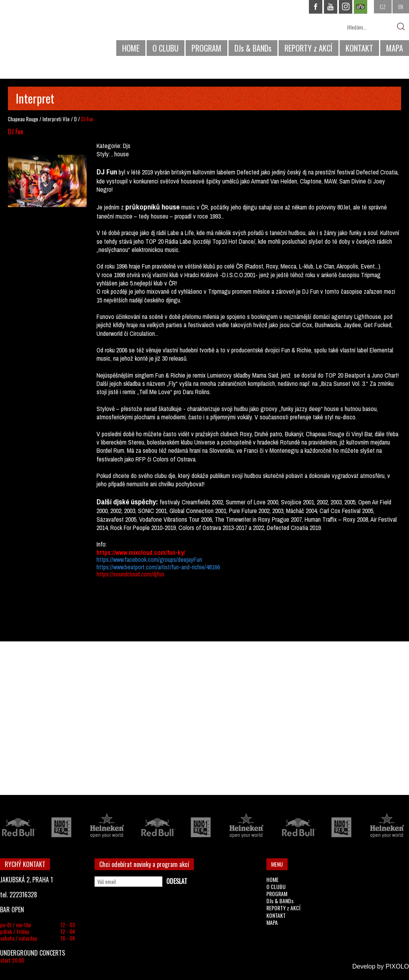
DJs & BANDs (253, 48)
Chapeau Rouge (23, 119)
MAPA (395, 48)
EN (401, 6)
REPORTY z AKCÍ (309, 48)
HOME (131, 48)
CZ (383, 6)
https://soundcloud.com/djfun (130, 574)
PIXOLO (397, 966)
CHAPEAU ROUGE (43, 31)
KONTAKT (359, 48)
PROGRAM (206, 48)
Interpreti (52, 119)
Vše (66, 119)
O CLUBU (165, 48)
